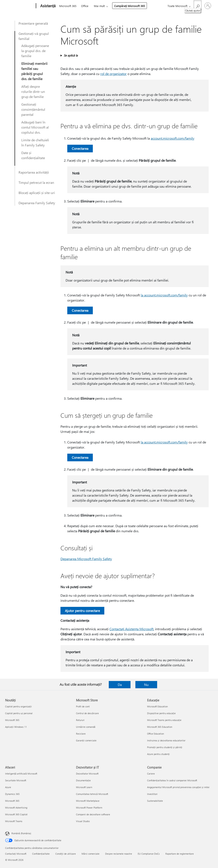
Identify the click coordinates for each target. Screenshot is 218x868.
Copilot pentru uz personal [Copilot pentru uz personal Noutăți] (19, 713)
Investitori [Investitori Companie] (152, 794)
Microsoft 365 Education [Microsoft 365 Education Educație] (160, 727)
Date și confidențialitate (33, 155)
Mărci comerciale (90, 854)
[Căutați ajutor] (198, 5)
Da (120, 685)
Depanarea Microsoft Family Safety (86, 559)
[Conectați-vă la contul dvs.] (208, 6)
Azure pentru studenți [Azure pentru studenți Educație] (158, 754)
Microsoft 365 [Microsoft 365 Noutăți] (12, 720)
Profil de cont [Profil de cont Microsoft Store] (83, 706)
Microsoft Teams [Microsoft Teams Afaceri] (14, 821)
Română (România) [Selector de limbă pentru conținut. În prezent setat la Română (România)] (21, 833)
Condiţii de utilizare (66, 854)
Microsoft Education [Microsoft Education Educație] (157, 706)
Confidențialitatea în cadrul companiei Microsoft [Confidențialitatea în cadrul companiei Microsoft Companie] (172, 780)
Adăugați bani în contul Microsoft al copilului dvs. (35, 127)
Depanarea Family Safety (37, 203)
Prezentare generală (33, 23)
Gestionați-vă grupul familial (34, 36)
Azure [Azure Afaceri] (8, 787)
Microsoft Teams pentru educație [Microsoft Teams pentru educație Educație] (164, 720)
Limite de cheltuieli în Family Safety (35, 142)
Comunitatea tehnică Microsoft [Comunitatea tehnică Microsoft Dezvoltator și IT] (92, 794)
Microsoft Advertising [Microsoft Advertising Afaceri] (16, 808)
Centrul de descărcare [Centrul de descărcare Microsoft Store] (87, 713)
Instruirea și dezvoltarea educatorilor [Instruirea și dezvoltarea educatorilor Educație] (166, 740)
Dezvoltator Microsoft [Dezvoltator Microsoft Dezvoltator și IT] (87, 774)
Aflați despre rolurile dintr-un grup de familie (33, 91)
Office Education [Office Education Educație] (156, 734)
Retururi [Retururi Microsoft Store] (80, 720)
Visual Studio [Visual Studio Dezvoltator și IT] (83, 821)
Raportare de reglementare (180, 854)
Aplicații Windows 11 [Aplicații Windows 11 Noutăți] (16, 727)
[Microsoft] (20, 6)
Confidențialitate (41, 854)
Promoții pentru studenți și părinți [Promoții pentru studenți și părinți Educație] (165, 747)
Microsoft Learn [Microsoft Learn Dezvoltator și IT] (84, 787)
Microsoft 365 (68, 6)
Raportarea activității (34, 172)
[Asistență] (47, 6)
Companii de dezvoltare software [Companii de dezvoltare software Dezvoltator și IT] (93, 814)
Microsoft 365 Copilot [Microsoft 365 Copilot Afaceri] (16, 814)
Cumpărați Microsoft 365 (130, 6)
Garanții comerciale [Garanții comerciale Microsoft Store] (86, 740)
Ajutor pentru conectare (82, 611)
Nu (146, 685)
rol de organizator (113, 74)
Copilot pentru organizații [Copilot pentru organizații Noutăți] (18, 706)
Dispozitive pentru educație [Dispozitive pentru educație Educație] (161, 713)
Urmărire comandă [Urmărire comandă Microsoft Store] (86, 727)
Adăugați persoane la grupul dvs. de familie (35, 51)
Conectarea (80, 148)
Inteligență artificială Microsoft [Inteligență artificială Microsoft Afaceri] (21, 774)
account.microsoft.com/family (173, 138)
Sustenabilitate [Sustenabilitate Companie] (155, 801)
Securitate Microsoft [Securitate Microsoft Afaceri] (16, 780)
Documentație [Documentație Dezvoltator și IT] (83, 780)
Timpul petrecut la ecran (36, 182)
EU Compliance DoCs (149, 854)
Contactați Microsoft (16, 854)
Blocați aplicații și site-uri (37, 193)
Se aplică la (71, 55)
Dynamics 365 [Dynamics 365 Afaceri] (12, 794)
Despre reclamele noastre (119, 854)
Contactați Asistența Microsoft (131, 629)
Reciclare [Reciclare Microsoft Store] (81, 734)
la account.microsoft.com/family (164, 295)
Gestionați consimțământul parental (33, 109)
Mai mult (99, 6)
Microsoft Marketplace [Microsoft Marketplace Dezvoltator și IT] (88, 801)
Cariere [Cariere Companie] (151, 774)
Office (85, 6)
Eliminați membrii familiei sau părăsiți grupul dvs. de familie (34, 71)
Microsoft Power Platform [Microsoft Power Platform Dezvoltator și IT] (89, 808)
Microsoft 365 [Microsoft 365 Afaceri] (12, 801)
